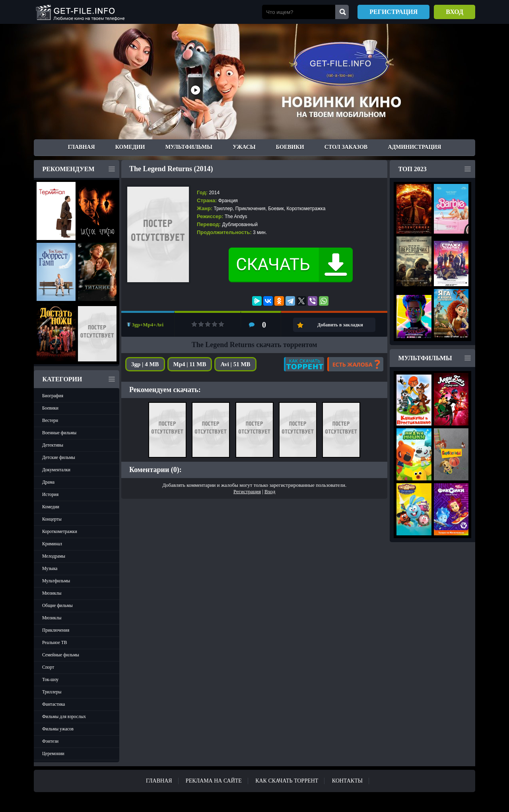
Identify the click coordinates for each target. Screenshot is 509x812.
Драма (48, 482)
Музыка (50, 568)
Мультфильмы (189, 147)
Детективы (53, 445)
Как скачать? (304, 364)
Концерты (52, 519)
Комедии (130, 147)
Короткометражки (60, 531)
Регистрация (393, 12)
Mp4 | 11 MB (190, 364)
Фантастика (53, 704)
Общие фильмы (57, 605)
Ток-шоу (50, 679)
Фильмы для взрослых (64, 716)
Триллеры (52, 692)
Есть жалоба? (355, 364)
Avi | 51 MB (235, 364)
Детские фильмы (59, 457)
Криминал (52, 544)
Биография (53, 396)
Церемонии (53, 753)
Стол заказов (346, 147)
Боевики (290, 147)
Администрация (414, 147)
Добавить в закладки (340, 325)
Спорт (48, 667)
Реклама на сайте (214, 781)
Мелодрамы (54, 556)
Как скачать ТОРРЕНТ (287, 781)
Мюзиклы (52, 593)
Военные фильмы (59, 433)
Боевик (276, 209)
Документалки (56, 470)
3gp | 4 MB (145, 364)
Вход (455, 12)
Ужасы (244, 147)
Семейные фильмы (61, 655)
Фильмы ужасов (58, 729)
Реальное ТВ (54, 642)
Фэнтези (50, 741)
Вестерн (50, 420)
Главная (82, 147)
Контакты (347, 781)
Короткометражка (306, 209)
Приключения (56, 630)
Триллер (223, 209)
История (50, 494)
